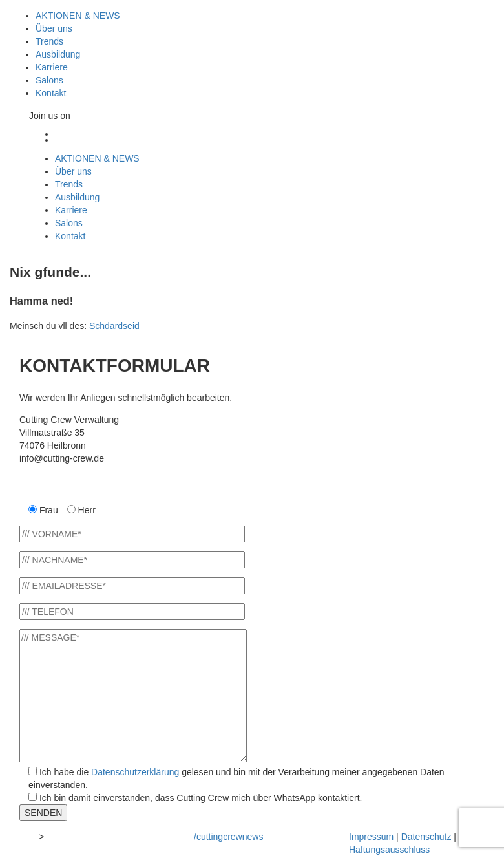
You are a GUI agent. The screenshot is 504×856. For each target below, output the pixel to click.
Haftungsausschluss (389, 850)
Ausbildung (58, 54)
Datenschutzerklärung (135, 772)
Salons (49, 80)
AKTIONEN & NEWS (78, 16)
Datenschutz (426, 837)
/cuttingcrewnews (228, 837)
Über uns (54, 28)
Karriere (52, 67)
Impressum (371, 837)
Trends (49, 41)
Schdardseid (114, 326)
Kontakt (51, 93)
